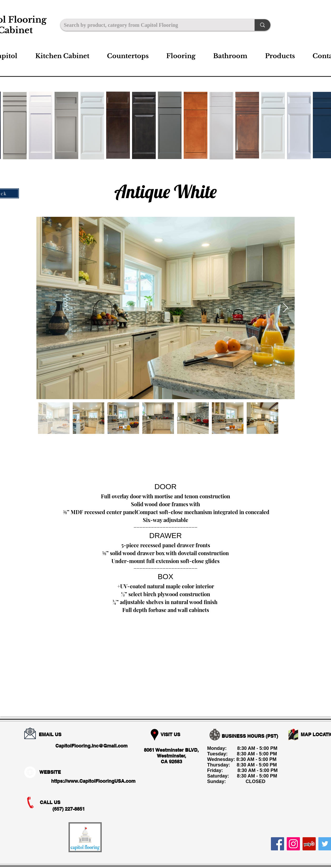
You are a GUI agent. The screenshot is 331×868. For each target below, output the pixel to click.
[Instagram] (293, 844)
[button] (62, 56)
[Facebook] (278, 844)
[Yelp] (309, 844)
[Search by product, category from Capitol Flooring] (154, 25)
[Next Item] (286, 308)
